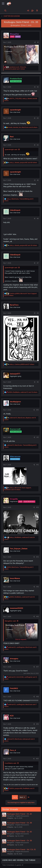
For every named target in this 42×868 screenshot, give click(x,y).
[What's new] (37, 11)
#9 (38, 382)
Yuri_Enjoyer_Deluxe (19, 549)
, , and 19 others (23, 392)
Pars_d (13, 750)
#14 (37, 557)
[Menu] (3, 4)
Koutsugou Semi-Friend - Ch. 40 (19, 814)
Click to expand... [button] (21, 639)
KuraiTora (14, 305)
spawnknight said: (11, 149)
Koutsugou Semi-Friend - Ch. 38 (19, 823)
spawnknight (15, 110)
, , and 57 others (22, 364)
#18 (37, 697)
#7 (38, 263)
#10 (37, 410)
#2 (38, 87)
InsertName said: (11, 763)
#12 (38, 465)
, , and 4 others (15, 68)
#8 (38, 313)
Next (23, 797)
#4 (38, 145)
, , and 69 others (23, 163)
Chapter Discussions (22, 816)
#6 (38, 219)
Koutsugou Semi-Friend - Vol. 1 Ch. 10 (21, 849)
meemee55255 (17, 608)
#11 (38, 437)
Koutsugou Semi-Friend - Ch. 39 (19, 841)
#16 (37, 617)
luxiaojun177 (15, 374)
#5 (38, 180)
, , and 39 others (23, 245)
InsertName (15, 578)
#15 (38, 587)
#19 (37, 724)
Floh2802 (14, 688)
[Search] (5, 11)
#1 (38, 42)
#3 (38, 118)
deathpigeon (15, 402)
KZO (12, 716)
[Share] (35, 42)
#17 (37, 667)
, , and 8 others (23, 127)
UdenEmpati (15, 210)
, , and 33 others (18, 489)
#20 (37, 759)
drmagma (14, 659)
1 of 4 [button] (15, 797)
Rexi (12, 137)
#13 (37, 507)
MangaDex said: (10, 621)
